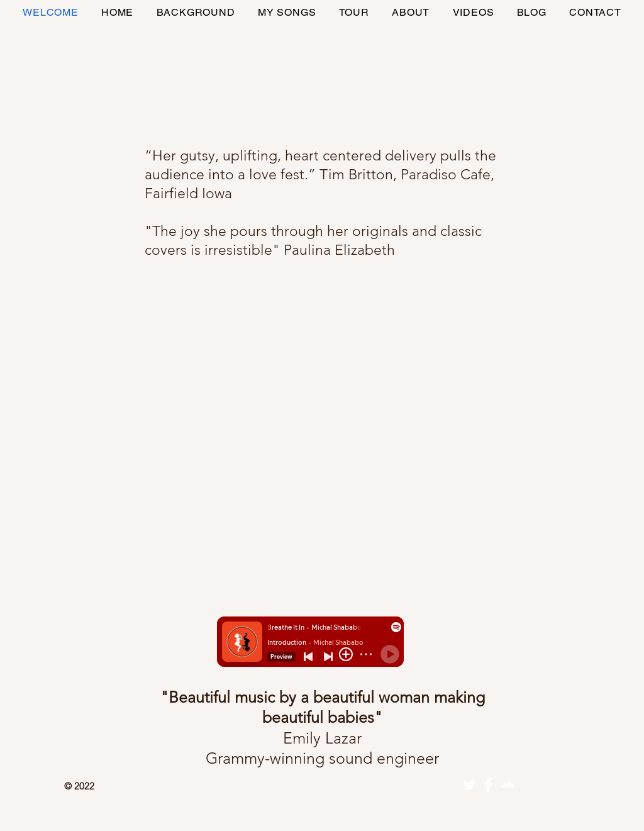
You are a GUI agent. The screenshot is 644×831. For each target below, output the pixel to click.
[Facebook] (488, 785)
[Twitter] (469, 785)
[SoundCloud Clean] (507, 785)
